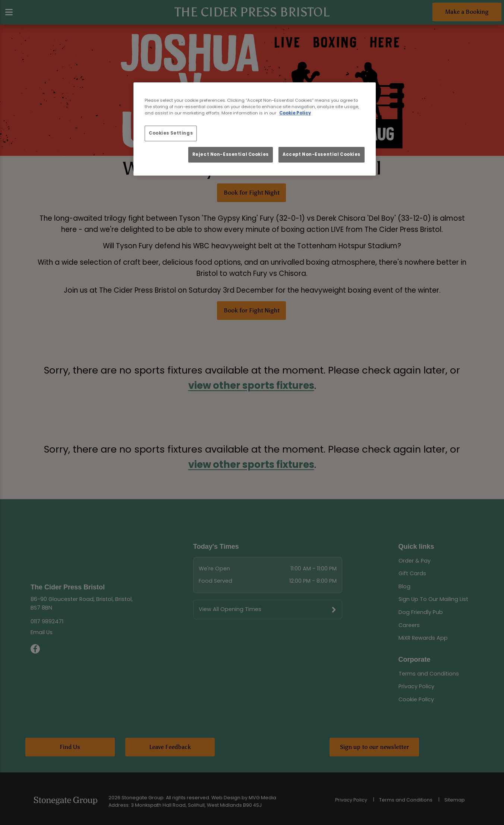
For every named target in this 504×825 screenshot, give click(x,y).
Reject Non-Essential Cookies (231, 154)
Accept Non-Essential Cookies (322, 154)
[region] (255, 129)
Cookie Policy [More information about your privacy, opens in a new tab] (295, 113)
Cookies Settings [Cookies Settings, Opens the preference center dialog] (171, 133)
